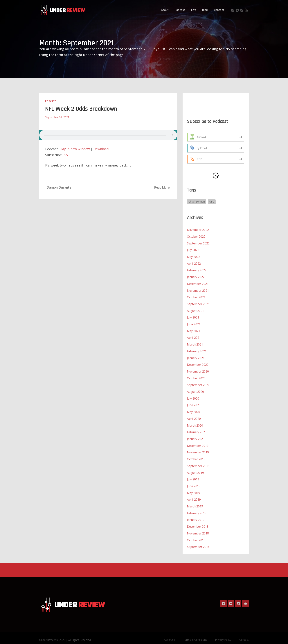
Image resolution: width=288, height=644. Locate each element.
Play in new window (75, 149)
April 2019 (194, 494)
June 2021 (194, 322)
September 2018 (198, 541)
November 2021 (198, 289)
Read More (162, 187)
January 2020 (196, 435)
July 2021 (193, 316)
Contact (219, 10)
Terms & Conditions (195, 633)
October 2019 (196, 455)
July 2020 (193, 395)
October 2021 (196, 296)
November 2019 (198, 448)
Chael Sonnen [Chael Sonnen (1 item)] (197, 202)
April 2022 (194, 263)
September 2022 (198, 243)
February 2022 (197, 269)
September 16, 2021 (57, 117)
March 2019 (195, 501)
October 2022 (196, 236)
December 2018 (198, 521)
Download (102, 149)
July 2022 (193, 250)
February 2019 (197, 508)
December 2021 (198, 283)
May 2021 (194, 329)
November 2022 (198, 230)
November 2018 (198, 527)
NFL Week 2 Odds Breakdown (81, 109)
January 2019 (196, 514)
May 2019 (194, 488)
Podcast (180, 10)
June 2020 (194, 402)
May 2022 (194, 256)
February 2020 (197, 428)
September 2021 (198, 303)
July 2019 (193, 475)
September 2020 (198, 382)
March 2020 (195, 422)
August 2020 (196, 389)
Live (194, 10)
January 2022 (196, 276)
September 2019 (198, 461)
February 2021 (197, 349)
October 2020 (196, 375)
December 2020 (198, 362)
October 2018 (196, 534)
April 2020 (194, 415)
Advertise (170, 633)
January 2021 (196, 355)
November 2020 (198, 369)
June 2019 (194, 481)
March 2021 (195, 342)
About (165, 10)
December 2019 (198, 441)
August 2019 (196, 468)
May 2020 (194, 408)
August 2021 (196, 309)
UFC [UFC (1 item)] (212, 202)
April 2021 (194, 336)
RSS (65, 155)
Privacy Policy (223, 633)
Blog (205, 10)
